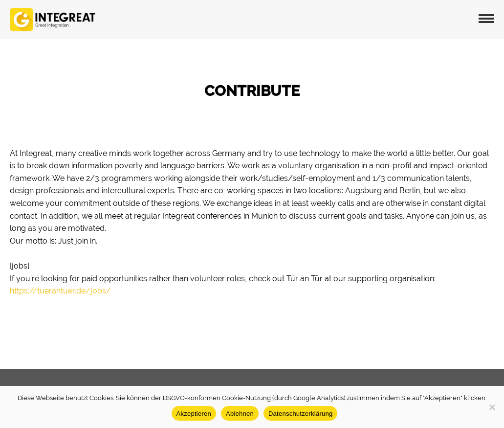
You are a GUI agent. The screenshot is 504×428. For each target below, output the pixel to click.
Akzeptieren (194, 414)
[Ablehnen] (492, 407)
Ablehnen (240, 414)
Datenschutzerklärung (300, 414)
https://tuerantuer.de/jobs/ (60, 291)
